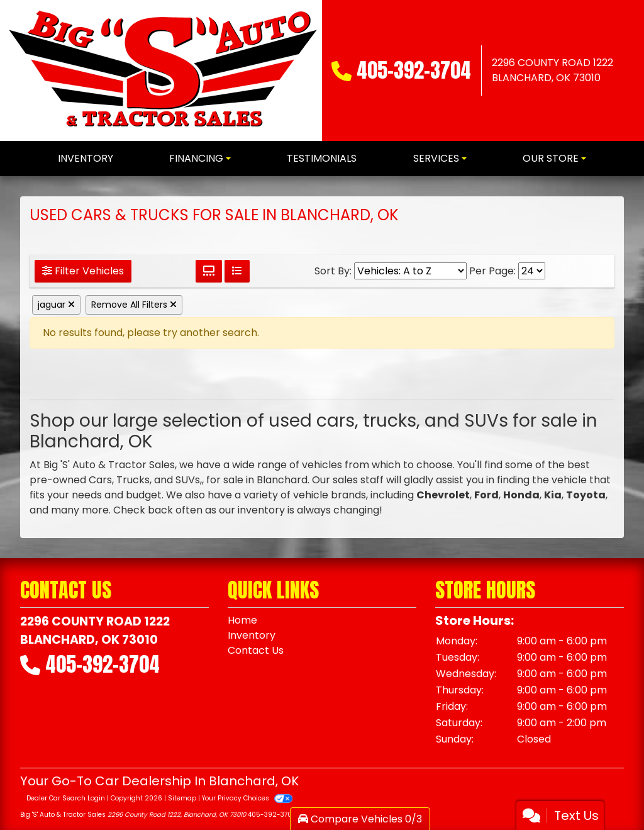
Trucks (133, 480)
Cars (100, 480)
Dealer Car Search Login (66, 798)
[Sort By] (410, 271)
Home (242, 620)
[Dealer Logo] (163, 70)
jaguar (56, 305)
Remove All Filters (134, 305)
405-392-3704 (414, 70)
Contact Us (256, 650)
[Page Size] (532, 271)
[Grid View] (209, 271)
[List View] (237, 271)
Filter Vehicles (83, 271)
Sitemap (182, 798)
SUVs (188, 480)
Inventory (252, 635)
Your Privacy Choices (247, 798)
